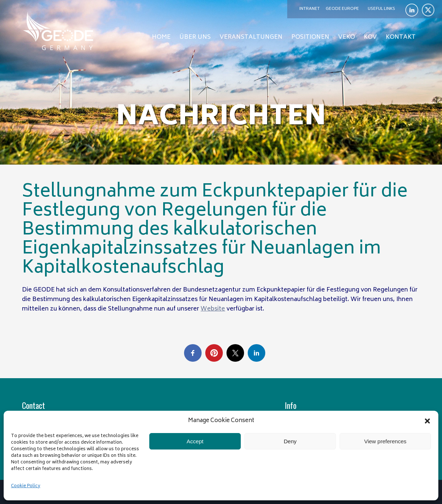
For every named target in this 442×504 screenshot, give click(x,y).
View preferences (385, 441)
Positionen (310, 37)
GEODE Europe (342, 9)
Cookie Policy (26, 486)
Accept (195, 441)
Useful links (381, 9)
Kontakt (401, 37)
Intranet (310, 9)
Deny (290, 441)
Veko (347, 37)
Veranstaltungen (251, 37)
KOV (370, 37)
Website (213, 309)
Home (161, 37)
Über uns (195, 37)
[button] (427, 421)
